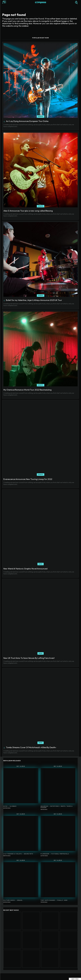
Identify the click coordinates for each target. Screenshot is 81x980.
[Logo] (41, 3)
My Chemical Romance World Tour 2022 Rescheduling (27, 390)
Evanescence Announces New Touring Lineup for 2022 (28, 479)
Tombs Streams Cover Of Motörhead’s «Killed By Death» (31, 747)
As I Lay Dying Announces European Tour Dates (27, 121)
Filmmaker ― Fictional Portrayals (55, 854)
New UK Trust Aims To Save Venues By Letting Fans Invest (29, 658)
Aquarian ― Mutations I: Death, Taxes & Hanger (57, 807)
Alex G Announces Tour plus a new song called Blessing (28, 211)
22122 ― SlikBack (10, 806)
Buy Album (21, 766)
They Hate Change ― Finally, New (54, 900)
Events (41, 116)
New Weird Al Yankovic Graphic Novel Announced (25, 569)
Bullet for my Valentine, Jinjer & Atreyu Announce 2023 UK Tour (34, 300)
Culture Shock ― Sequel (13, 900)
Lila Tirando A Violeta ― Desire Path (18, 854)
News (41, 564)
